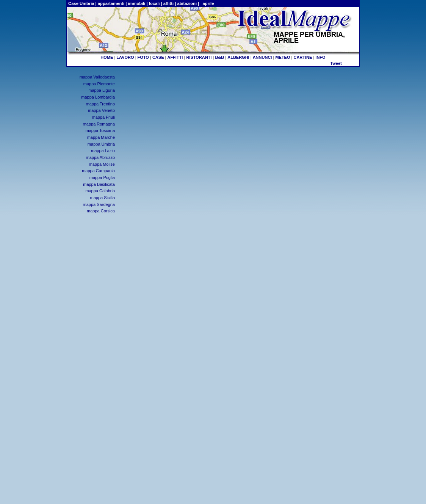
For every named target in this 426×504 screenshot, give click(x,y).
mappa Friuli (103, 117)
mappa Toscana (100, 130)
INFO (320, 57)
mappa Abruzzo (100, 157)
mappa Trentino (100, 104)
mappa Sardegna (99, 204)
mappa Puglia (102, 177)
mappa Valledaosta (97, 77)
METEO (283, 57)
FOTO (143, 57)
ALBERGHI (238, 57)
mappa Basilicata (99, 184)
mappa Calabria (100, 191)
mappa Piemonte (99, 84)
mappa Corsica (101, 211)
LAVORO (125, 57)
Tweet (336, 63)
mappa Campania (98, 171)
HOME (107, 57)
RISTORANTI (199, 57)
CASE (158, 57)
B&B (219, 57)
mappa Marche (101, 137)
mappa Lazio (103, 151)
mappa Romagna (99, 124)
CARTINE (303, 57)
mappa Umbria (101, 144)
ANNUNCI (262, 57)
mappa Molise (102, 164)
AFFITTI (175, 57)
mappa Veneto (101, 110)
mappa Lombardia (98, 97)
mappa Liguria (102, 90)
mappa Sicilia (103, 198)
